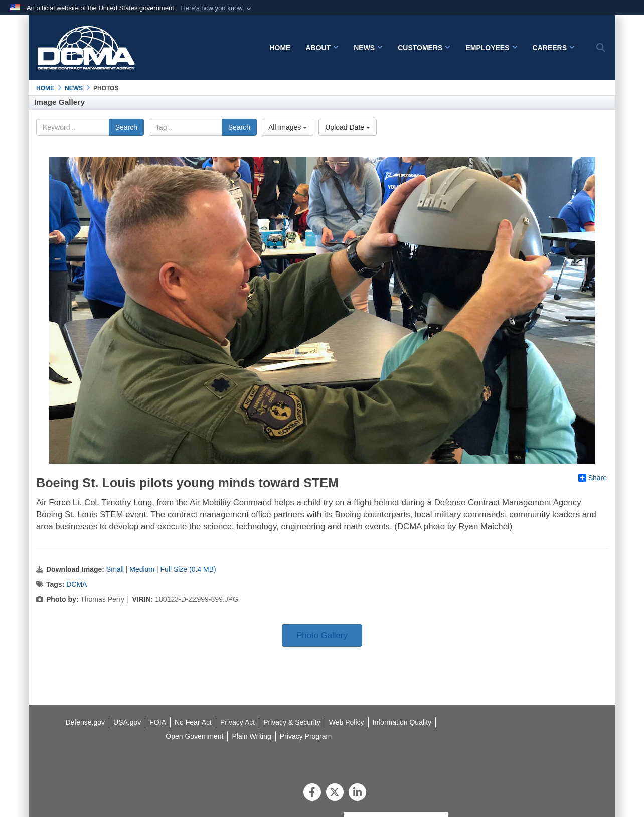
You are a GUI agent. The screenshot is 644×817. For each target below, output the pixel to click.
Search (126, 127)
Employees (491, 48)
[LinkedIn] (357, 793)
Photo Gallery (322, 636)
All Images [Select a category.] (288, 127)
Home (280, 48)
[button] (217, 8)
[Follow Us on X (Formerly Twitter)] (335, 793)
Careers (554, 48)
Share (593, 478)
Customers (424, 48)
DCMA (76, 584)
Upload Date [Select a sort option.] (348, 127)
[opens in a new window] (402, 722)
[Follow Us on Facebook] (312, 793)
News (368, 48)
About (322, 48)
